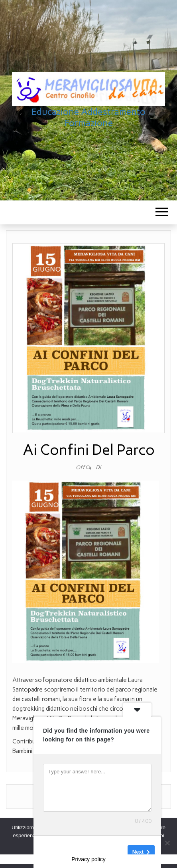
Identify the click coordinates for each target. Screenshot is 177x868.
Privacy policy (88, 859)
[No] (167, 843)
